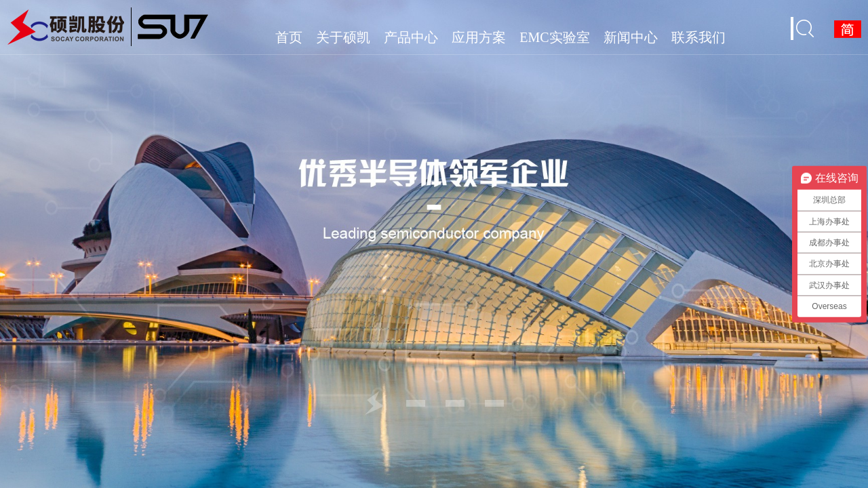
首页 (289, 37)
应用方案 (479, 37)
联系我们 (698, 37)
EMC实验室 (554, 37)
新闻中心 (631, 37)
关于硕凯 (343, 37)
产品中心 (411, 37)
